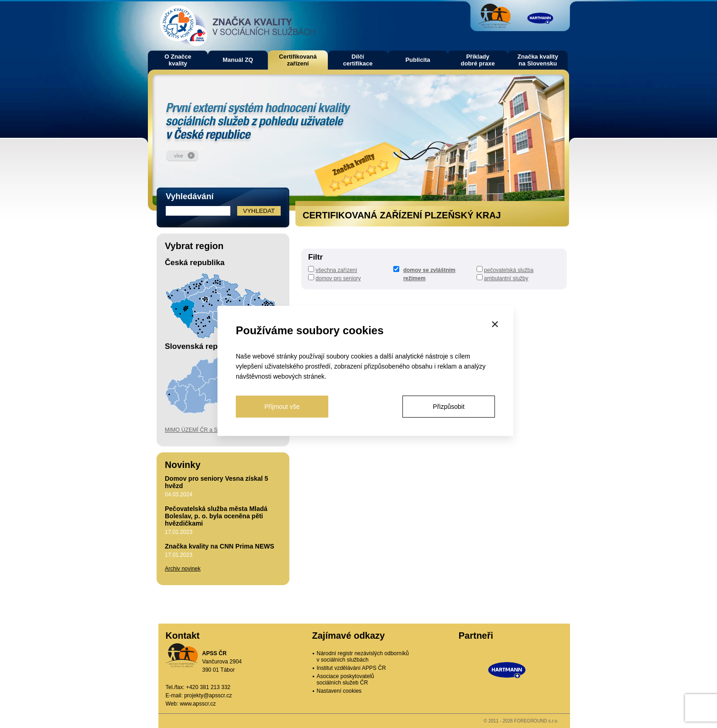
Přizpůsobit (448, 407)
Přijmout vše (282, 407)
